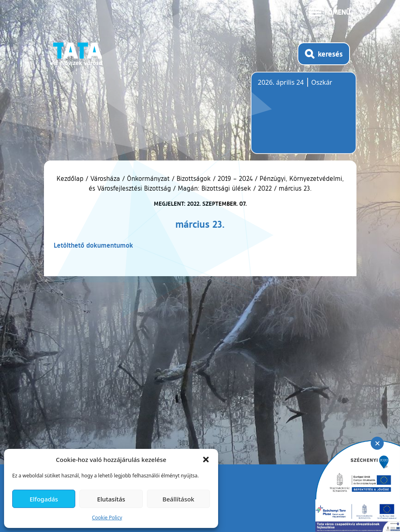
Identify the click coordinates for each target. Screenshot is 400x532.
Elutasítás (111, 499)
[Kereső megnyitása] (324, 54)
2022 (265, 188)
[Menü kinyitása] (329, 11)
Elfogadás (44, 499)
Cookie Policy (107, 518)
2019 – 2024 (235, 178)
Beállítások (178, 499)
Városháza (105, 178)
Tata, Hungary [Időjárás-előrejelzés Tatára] (304, 118)
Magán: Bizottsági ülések (214, 188)
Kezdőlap (71, 178)
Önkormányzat (148, 178)
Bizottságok (194, 178)
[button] (206, 459)
